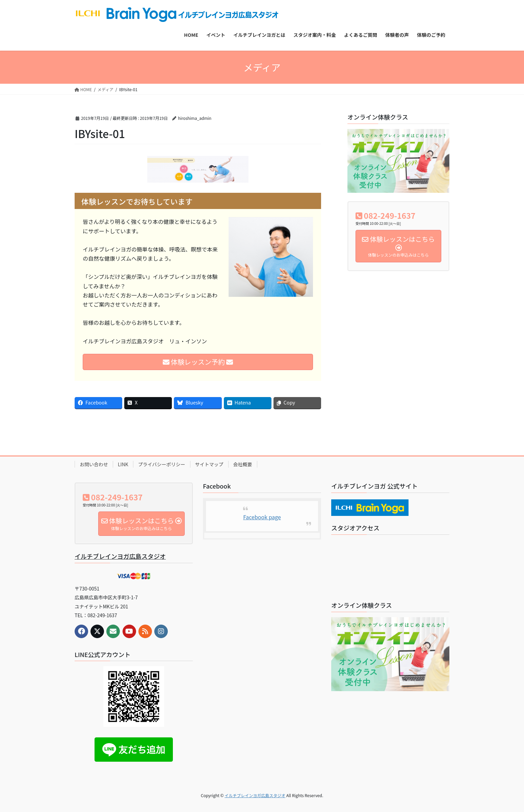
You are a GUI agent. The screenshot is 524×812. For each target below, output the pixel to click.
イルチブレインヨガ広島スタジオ (120, 556)
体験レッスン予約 (198, 362)
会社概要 (243, 464)
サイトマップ (209, 464)
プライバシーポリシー (162, 464)
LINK (123, 464)
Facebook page (262, 517)
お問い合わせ (94, 464)
